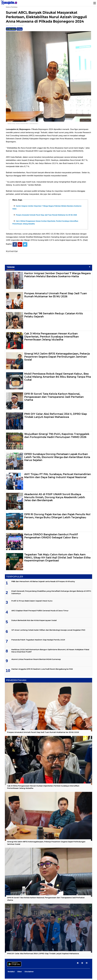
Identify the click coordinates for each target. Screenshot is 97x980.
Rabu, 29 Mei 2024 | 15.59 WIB (15, 26)
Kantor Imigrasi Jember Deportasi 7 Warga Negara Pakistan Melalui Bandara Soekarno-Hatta (57, 276)
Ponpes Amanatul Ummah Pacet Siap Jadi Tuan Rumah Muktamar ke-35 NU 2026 (46, 215)
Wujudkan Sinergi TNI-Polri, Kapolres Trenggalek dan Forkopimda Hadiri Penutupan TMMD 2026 (57, 437)
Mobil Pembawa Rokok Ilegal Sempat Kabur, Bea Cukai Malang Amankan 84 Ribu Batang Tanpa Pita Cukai (58, 378)
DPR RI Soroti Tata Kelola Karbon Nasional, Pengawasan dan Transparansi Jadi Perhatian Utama (54, 398)
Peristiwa (14, 7)
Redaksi (11, 973)
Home (8, 7)
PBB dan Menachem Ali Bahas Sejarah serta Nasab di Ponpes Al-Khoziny (43, 583)
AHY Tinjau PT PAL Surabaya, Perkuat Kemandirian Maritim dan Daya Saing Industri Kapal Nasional (58, 477)
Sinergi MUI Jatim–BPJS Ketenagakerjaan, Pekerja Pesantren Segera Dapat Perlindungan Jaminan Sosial (57, 358)
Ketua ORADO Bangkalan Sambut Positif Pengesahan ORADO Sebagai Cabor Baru (51, 537)
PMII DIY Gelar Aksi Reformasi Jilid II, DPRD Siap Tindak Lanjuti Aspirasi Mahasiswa (56, 417)
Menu (94, 3)
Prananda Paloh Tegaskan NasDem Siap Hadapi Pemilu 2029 (38, 641)
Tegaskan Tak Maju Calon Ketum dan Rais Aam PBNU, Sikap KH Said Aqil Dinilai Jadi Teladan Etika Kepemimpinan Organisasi (57, 559)
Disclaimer (29, 973)
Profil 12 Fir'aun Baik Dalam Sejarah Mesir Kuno (32, 602)
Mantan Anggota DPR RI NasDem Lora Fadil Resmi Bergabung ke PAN (42, 670)
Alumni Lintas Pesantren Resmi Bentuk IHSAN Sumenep (36, 661)
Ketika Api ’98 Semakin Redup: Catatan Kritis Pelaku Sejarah (54, 316)
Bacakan (11, 29)
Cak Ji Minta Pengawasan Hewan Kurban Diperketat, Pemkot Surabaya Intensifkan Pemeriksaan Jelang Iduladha (52, 338)
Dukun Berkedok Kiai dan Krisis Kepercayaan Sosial (34, 622)
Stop (20, 29)
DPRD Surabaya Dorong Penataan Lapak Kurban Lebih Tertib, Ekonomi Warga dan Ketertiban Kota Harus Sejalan (57, 458)
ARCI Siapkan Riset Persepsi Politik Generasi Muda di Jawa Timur (40, 612)
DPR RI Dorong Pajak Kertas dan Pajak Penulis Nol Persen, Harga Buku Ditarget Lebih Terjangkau (57, 517)
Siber (20, 973)
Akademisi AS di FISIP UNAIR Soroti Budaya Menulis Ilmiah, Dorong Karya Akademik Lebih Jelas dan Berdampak (55, 499)
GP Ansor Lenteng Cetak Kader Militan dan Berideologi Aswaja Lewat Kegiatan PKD (48, 631)
